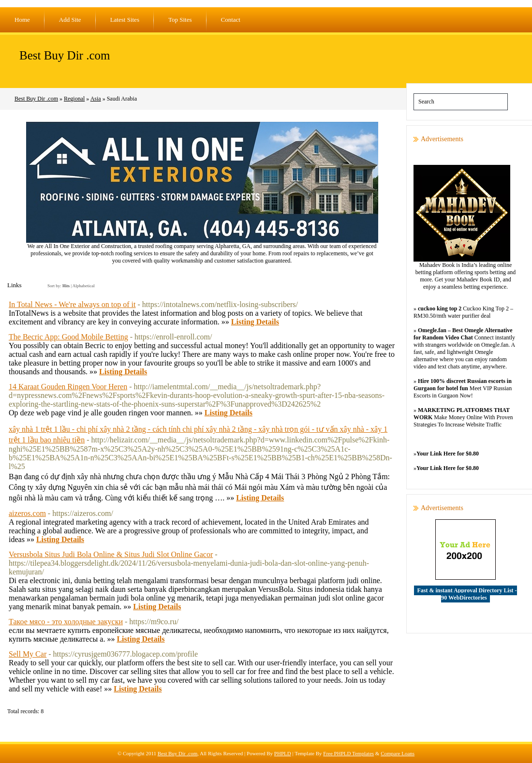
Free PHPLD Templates (348, 753)
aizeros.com (27, 513)
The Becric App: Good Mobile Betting (68, 337)
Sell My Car (28, 654)
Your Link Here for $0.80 (448, 454)
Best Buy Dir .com (65, 55)
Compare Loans (398, 753)
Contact (231, 20)
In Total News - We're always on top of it (72, 304)
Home (22, 20)
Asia (96, 99)
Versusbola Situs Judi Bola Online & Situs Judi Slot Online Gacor (111, 554)
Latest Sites (125, 20)
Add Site (70, 20)
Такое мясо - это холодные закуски (66, 622)
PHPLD (283, 753)
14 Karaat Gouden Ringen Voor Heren (68, 387)
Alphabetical (84, 286)
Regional (74, 99)
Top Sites (180, 20)
